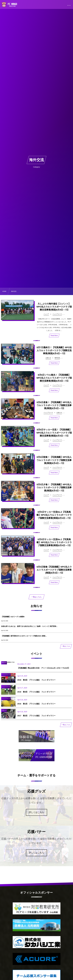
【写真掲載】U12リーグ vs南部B (13, 617)
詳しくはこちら (36, 812)
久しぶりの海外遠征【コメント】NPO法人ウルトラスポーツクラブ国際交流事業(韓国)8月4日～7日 (54, 307)
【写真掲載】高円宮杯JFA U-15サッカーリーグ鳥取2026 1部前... (24, 636)
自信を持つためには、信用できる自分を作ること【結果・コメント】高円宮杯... (29, 626)
